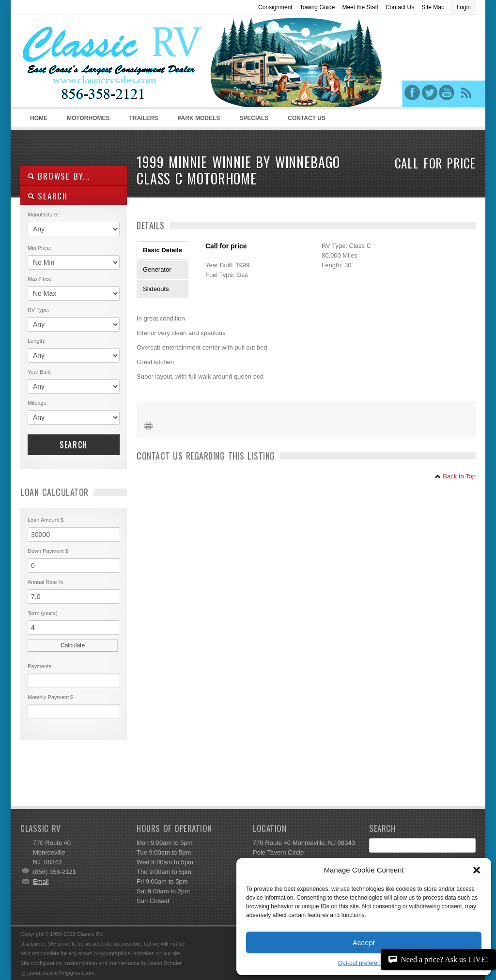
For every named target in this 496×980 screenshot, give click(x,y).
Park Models (199, 118)
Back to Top (455, 476)
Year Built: (40, 372)
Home (39, 118)
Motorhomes (87, 121)
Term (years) (43, 613)
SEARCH (48, 196)
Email (41, 881)
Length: (37, 341)
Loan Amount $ (46, 520)
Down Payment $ (48, 551)
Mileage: (38, 403)
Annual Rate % (45, 582)
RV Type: (39, 310)
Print (149, 426)
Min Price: (39, 248)
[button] (477, 870)
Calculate (73, 645)
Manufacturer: (44, 214)
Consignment (275, 7)
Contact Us (400, 7)
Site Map (433, 7)
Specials (254, 118)
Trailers (142, 121)
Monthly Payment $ (50, 697)
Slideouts (156, 289)
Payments (39, 666)
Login (464, 7)
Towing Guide (318, 7)
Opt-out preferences (364, 963)
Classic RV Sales (93, 63)
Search (74, 444)
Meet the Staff (360, 7)
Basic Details (163, 250)
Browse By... (59, 176)
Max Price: (40, 279)
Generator (157, 269)
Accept (364, 942)
